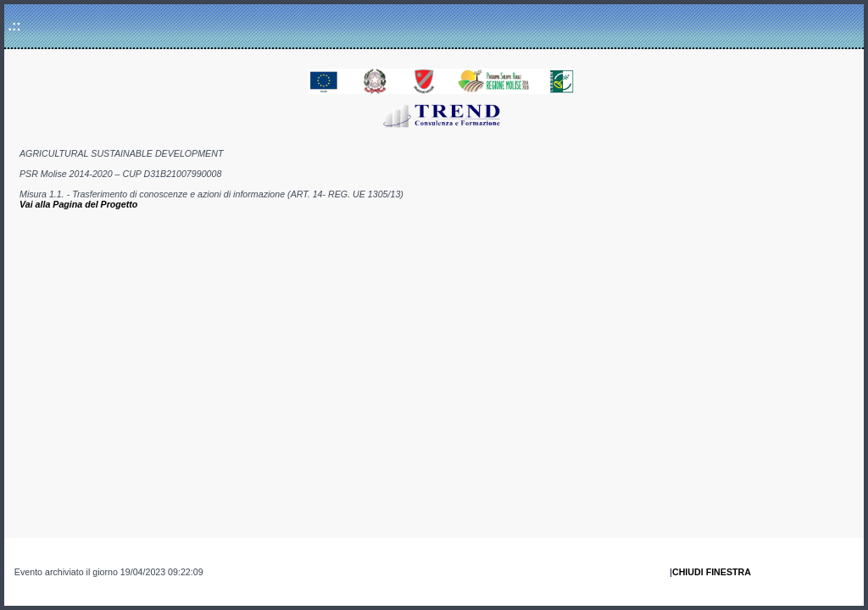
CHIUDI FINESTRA (712, 572)
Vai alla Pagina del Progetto (78, 204)
